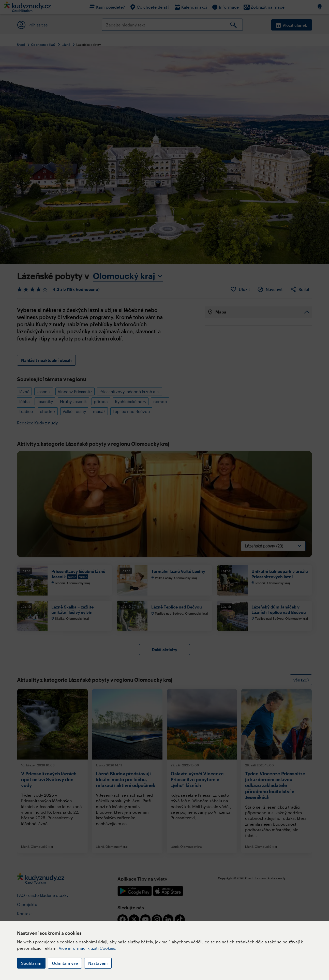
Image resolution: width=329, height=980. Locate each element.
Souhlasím (31, 963)
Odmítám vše (65, 963)
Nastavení (98, 963)
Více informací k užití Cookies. (88, 948)
